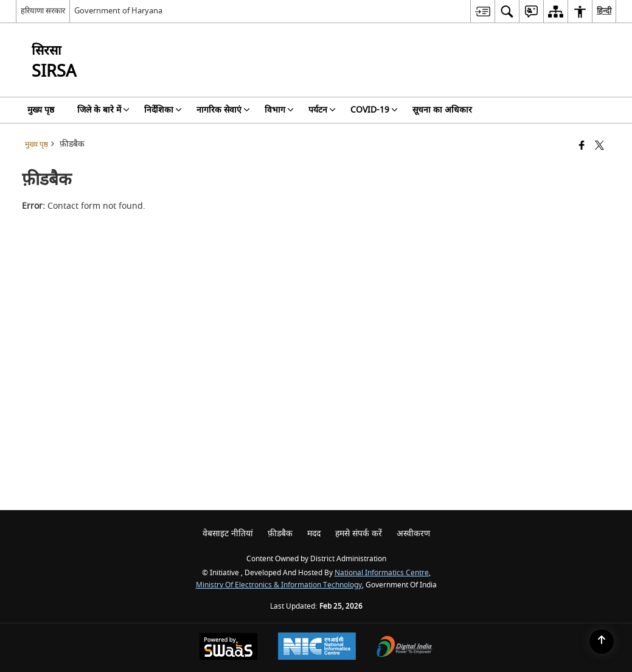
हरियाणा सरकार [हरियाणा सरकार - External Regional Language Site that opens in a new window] (43, 11)
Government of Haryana (118, 11)
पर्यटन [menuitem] (322, 110)
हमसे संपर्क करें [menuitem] (359, 534)
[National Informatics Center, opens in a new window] (317, 648)
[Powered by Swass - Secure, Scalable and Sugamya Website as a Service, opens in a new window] (228, 648)
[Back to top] (602, 642)
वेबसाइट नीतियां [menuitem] (228, 534)
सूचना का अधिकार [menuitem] (442, 110)
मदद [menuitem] (314, 534)
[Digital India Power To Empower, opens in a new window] (405, 648)
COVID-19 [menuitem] (374, 110)
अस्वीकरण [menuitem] (413, 534)
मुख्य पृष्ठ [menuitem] (41, 110)
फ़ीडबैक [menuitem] (280, 534)
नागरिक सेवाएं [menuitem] (223, 110)
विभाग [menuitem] (279, 110)
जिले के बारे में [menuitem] (103, 110)
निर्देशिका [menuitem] (163, 110)
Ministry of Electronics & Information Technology (279, 585)
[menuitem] (482, 11)
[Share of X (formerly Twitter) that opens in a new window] (599, 146)
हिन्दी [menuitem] (604, 11)
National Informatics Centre (382, 573)
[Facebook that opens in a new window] (582, 146)
